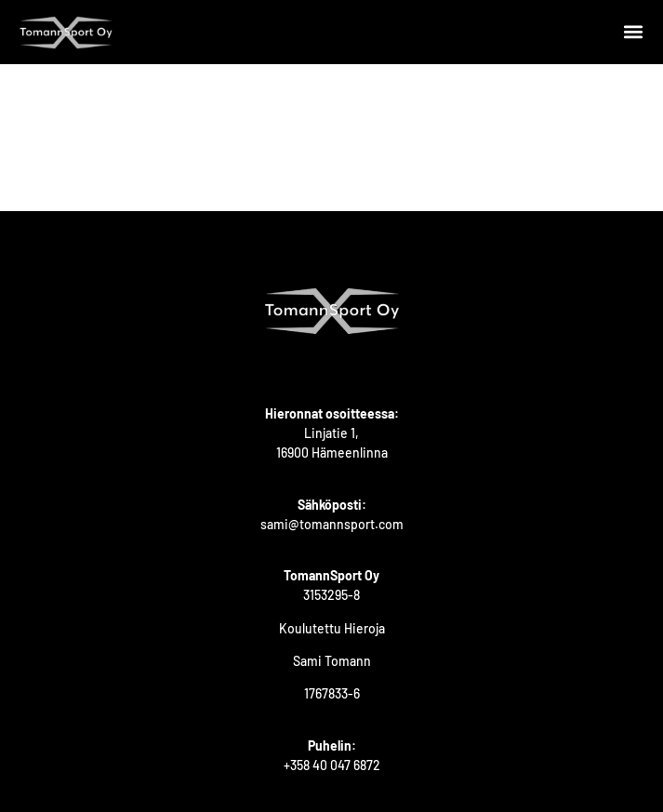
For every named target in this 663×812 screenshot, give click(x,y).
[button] (633, 32)
